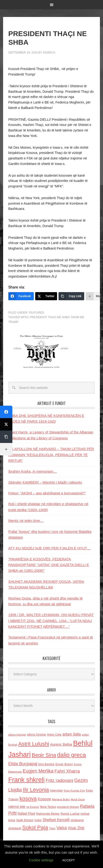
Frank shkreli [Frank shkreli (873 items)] (27, 780)
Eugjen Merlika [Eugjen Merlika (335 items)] (38, 771)
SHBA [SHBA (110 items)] (38, 820)
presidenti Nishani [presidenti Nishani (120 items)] (68, 807)
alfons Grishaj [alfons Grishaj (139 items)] (36, 734)
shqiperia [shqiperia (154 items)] (77, 820)
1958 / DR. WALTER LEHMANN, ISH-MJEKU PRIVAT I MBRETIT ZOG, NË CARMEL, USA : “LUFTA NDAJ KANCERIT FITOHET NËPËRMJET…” (51, 621)
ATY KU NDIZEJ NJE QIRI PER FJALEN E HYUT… (49, 548)
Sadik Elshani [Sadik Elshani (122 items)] (25, 820)
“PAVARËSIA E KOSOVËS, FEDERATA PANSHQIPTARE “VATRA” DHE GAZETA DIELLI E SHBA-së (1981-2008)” (49, 565)
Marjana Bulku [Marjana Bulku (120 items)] (61, 799)
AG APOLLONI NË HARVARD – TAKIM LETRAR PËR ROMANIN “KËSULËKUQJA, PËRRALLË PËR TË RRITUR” (51, 455)
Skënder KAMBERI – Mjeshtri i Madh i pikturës (45, 482)
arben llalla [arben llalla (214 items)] (72, 734)
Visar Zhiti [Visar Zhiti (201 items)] (76, 828)
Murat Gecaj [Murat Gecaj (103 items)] (78, 799)
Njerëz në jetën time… (26, 521)
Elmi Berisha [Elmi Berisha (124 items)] (46, 764)
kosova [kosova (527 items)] (28, 798)
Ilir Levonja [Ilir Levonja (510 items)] (36, 790)
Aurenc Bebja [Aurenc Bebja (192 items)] (61, 744)
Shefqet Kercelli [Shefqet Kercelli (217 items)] (56, 820)
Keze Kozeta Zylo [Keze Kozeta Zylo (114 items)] (74, 791)
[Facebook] (21, 296)
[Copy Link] (71, 296)
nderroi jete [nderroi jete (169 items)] (17, 807)
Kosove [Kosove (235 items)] (44, 799)
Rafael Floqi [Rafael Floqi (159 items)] (26, 814)
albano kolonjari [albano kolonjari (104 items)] (17, 735)
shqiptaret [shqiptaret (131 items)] (15, 828)
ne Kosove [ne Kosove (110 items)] (32, 807)
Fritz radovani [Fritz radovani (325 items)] (59, 780)
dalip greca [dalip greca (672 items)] (71, 755)
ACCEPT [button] (68, 860)
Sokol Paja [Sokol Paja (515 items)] (35, 827)
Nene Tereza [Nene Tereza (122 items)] (48, 807)
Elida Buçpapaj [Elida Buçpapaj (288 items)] (23, 764)
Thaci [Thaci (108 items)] (52, 828)
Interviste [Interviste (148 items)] (56, 790)
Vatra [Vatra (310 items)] (62, 828)
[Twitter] (46, 296)
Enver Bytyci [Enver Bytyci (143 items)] (64, 764)
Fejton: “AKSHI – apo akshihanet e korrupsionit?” (47, 493)
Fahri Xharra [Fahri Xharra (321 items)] (67, 771)
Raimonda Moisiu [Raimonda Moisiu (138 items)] (48, 814)
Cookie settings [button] (41, 860)
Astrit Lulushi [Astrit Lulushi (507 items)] (34, 744)
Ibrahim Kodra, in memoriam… (33, 471)
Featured (36, 313)
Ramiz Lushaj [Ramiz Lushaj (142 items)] (70, 814)
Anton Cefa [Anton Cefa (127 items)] (54, 735)
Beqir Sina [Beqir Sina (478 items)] (44, 755)
